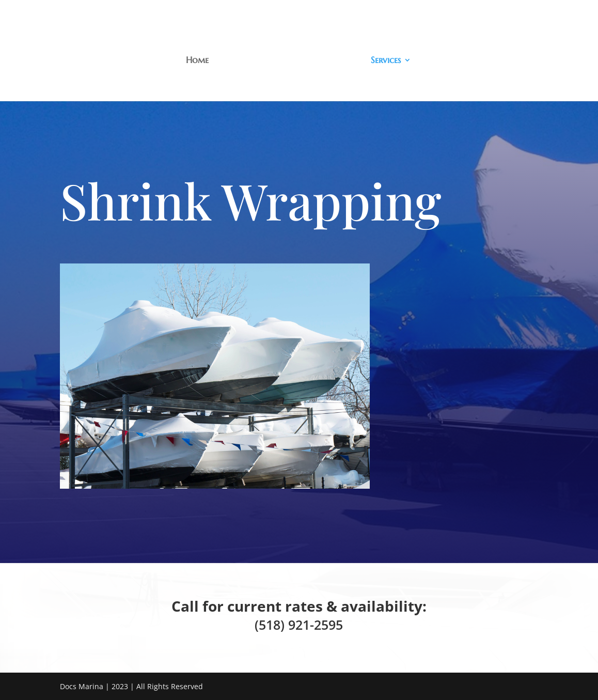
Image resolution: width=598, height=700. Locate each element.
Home (197, 61)
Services (386, 61)
